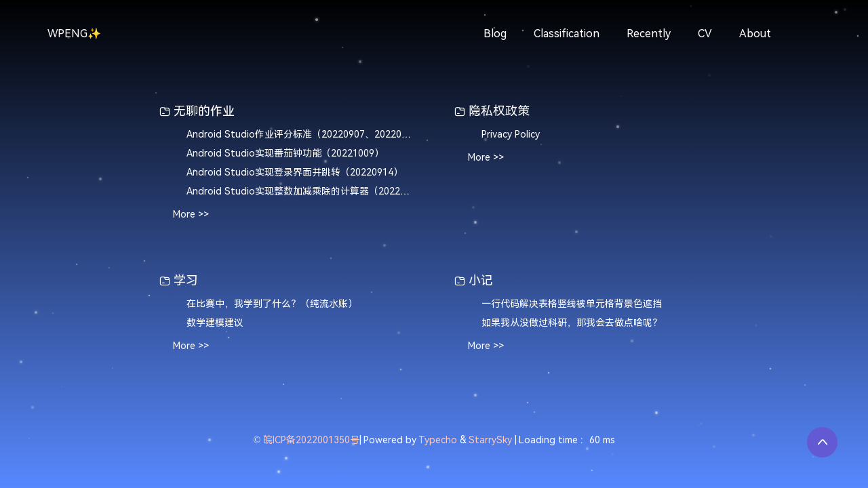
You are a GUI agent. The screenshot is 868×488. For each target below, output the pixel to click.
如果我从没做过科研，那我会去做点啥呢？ (572, 323)
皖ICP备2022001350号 (311, 440)
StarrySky (490, 440)
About (755, 34)
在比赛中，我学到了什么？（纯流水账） (272, 304)
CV (705, 34)
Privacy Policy (511, 135)
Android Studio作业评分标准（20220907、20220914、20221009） (300, 135)
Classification (567, 34)
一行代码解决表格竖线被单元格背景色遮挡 (572, 304)
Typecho (438, 440)
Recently (649, 34)
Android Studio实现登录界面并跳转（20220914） (295, 172)
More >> (191, 215)
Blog (495, 34)
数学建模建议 (215, 323)
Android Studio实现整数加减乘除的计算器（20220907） (300, 191)
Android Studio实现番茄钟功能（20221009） (285, 154)
